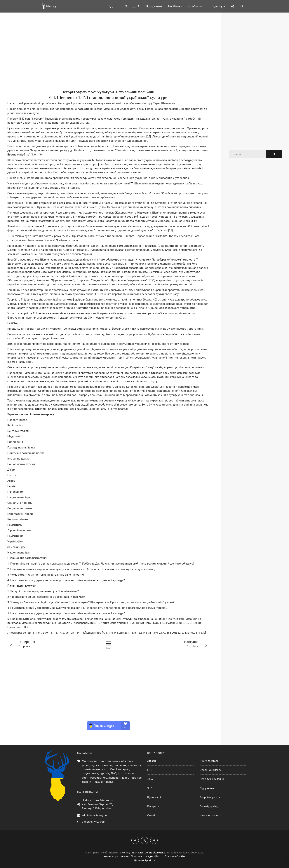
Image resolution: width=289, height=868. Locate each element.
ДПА (150, 779)
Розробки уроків (210, 797)
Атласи (152, 761)
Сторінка (48, 644)
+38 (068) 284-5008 (94, 822)
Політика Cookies (175, 856)
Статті (151, 815)
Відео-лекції (154, 797)
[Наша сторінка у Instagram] (154, 840)
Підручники (207, 788)
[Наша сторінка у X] (144, 840)
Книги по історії (209, 761)
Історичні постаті (210, 815)
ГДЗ (150, 770)
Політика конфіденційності (147, 856)
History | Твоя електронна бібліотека (143, 853)
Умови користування (116, 856)
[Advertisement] (108, 57)
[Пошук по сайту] (242, 6)
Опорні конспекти (211, 770)
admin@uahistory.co (94, 815)
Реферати (153, 806)
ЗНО (150, 788)
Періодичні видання (212, 779)
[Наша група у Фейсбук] (135, 840)
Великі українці (209, 806)
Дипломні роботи (144, 860)
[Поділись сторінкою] (232, 6)
